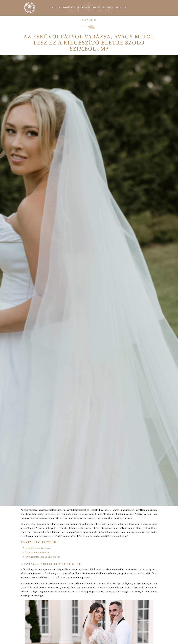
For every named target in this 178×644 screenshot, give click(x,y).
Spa (77, 8)
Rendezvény (99, 8)
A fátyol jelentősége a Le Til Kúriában (41, 557)
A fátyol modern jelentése (36, 553)
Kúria (55, 8)
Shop (111, 8)
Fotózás (86, 8)
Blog (118, 8)
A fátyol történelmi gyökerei (37, 548)
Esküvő (67, 8)
